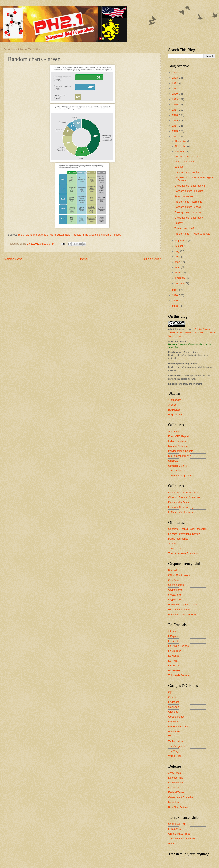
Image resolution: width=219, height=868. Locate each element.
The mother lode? (184, 228)
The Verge (174, 751)
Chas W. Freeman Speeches (184, 497)
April (178, 267)
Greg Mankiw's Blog (179, 834)
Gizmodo (173, 712)
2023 (175, 78)
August (179, 246)
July (178, 251)
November (181, 146)
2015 (175, 120)
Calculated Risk (177, 824)
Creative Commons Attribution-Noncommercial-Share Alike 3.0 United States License (192, 333)
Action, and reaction (185, 161)
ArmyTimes (175, 773)
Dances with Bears (179, 502)
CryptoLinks (175, 600)
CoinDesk (174, 580)
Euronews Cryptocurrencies (184, 605)
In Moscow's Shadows (181, 512)
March (179, 272)
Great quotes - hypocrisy (188, 212)
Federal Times (176, 792)
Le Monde (174, 656)
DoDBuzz (174, 788)
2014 (175, 126)
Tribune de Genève (179, 675)
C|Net (171, 692)
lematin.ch (174, 666)
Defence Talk (175, 778)
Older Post (152, 259)
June (178, 256)
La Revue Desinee (179, 646)
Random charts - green (187, 156)
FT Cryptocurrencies (179, 609)
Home (83, 259)
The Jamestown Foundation (184, 553)
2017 (175, 110)
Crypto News (175, 590)
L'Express (174, 636)
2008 (175, 306)
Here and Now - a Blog (181, 507)
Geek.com (174, 707)
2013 (175, 131)
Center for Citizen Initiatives (183, 492)
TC (170, 736)
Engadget (174, 702)
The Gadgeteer (177, 746)
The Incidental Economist (182, 839)
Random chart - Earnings (188, 202)
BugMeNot (174, 410)
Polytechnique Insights (181, 451)
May (178, 262)
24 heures (174, 631)
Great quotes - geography (189, 218)
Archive (172, 405)
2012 (175, 136)
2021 (175, 88)
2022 (175, 83)
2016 (175, 115)
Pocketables (175, 731)
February (180, 278)
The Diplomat (176, 548)
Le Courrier (174, 651)
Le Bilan (179, 167)
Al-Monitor (174, 431)
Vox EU (172, 844)
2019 (175, 99)
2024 (175, 73)
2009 (175, 301)
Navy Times (175, 802)
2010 (175, 295)
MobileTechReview (179, 727)
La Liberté (174, 641)
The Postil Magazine (180, 475)
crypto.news (175, 595)
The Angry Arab (177, 471)
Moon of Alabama (178, 446)
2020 (175, 94)
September (182, 240)
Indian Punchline (177, 441)
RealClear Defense (179, 807)
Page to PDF (175, 415)
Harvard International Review (184, 534)
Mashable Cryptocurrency (182, 614)
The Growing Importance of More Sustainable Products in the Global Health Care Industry (69, 235)
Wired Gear (175, 756)
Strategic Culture (178, 466)
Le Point (173, 661)
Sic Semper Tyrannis (180, 456)
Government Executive (181, 797)
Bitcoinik (173, 570)
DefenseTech (176, 783)
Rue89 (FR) (175, 671)
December (181, 141)
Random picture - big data (189, 191)
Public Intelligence (178, 539)
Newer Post (13, 259)
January (180, 283)
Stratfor (172, 543)
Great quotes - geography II (190, 186)
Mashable (174, 722)
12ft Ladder (175, 400)
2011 (175, 290)
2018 (175, 104)
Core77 (172, 697)
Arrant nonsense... (185, 196)
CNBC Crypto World (179, 575)
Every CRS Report (179, 436)
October (180, 152)
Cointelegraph (176, 585)
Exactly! (179, 223)
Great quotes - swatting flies (190, 172)
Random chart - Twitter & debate (192, 234)
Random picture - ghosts (188, 207)
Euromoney (175, 829)
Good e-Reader (177, 717)
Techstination (176, 741)
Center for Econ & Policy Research (187, 529)
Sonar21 (173, 461)
